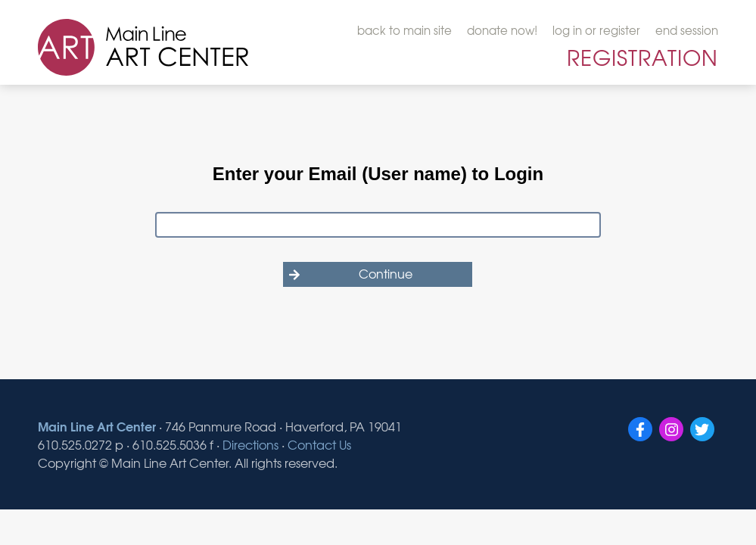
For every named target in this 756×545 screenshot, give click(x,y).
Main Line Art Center (97, 426)
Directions (250, 444)
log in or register (596, 30)
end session (687, 30)
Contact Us (319, 444)
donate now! (502, 30)
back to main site (404, 30)
